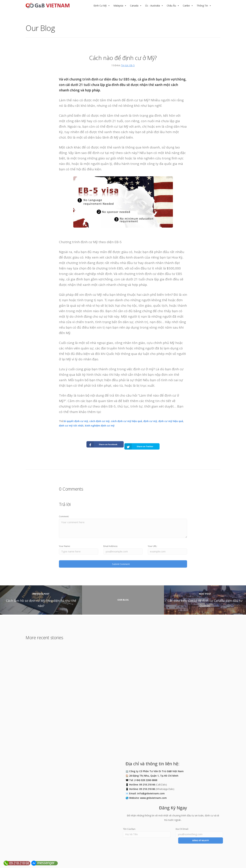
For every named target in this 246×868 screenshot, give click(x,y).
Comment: (64, 513)
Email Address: (111, 544)
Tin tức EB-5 (128, 65)
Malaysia (118, 6)
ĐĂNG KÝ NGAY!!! (200, 840)
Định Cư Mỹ (100, 6)
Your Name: (65, 544)
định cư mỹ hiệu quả (171, 421)
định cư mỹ (150, 421)
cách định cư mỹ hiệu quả (126, 421)
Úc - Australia (153, 6)
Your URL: (152, 544)
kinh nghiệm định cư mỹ (100, 426)
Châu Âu (171, 6)
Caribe (186, 6)
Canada (134, 6)
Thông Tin (202, 6)
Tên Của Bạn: (129, 828)
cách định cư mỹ (99, 421)
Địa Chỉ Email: (182, 828)
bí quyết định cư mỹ (76, 421)
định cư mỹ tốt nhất (71, 426)
